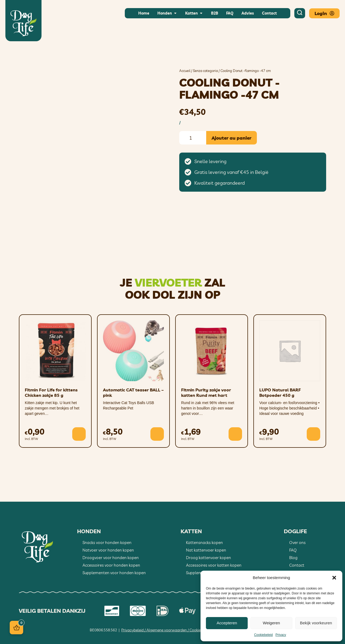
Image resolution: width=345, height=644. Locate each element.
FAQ (293, 550)
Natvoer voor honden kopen (108, 550)
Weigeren (271, 623)
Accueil (185, 71)
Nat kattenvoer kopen (206, 550)
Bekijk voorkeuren (316, 623)
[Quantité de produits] (193, 138)
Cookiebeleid (263, 635)
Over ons (297, 543)
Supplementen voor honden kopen (114, 573)
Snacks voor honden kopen (107, 543)
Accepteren (227, 623)
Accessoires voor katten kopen (214, 565)
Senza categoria (205, 71)
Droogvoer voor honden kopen (111, 558)
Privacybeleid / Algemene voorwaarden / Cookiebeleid (166, 630)
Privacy (281, 635)
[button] (334, 578)
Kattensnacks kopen (204, 543)
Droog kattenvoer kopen (208, 558)
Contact (297, 565)
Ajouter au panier (232, 138)
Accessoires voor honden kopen (111, 565)
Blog (293, 558)
